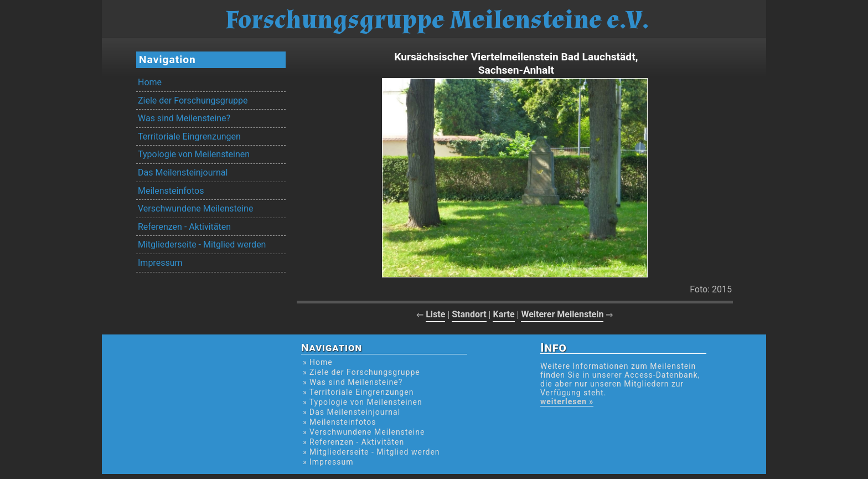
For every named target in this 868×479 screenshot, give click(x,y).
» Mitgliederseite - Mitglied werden (371, 452)
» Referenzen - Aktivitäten (353, 442)
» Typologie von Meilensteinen (363, 402)
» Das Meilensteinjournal (352, 412)
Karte (503, 314)
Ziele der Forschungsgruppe (193, 101)
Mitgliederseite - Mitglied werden (202, 244)
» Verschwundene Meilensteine (364, 432)
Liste (435, 314)
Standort (469, 314)
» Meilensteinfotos (340, 422)
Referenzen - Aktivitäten (184, 227)
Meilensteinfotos (171, 191)
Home (150, 82)
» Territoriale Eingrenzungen (358, 392)
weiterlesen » (567, 401)
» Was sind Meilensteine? (353, 382)
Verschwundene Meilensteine (195, 208)
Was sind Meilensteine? (184, 118)
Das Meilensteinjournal (183, 172)
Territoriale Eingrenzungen (189, 137)
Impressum (160, 263)
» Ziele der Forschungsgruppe (361, 372)
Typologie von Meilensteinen (194, 154)
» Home (318, 362)
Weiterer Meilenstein (562, 314)
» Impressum (328, 462)
